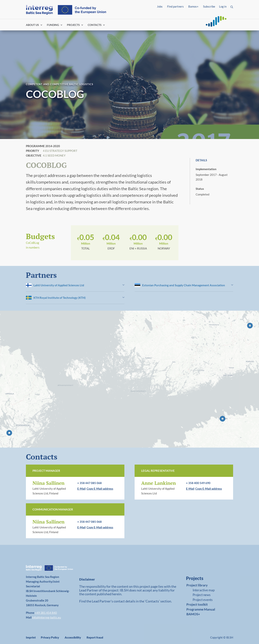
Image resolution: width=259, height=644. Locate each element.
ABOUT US (32, 25)
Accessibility (73, 637)
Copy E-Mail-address (100, 489)
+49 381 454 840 (46, 613)
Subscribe (209, 6)
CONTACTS (95, 25)
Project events (203, 600)
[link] (205, 579)
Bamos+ (193, 6)
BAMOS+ (193, 614)
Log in (223, 6)
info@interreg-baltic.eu (47, 617)
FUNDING (53, 25)
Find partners (175, 6)
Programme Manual (201, 609)
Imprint (31, 637)
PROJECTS (73, 25)
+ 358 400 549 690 (198, 483)
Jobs (160, 6)
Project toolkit (197, 604)
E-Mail (81, 489)
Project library (197, 585)
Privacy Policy (50, 637)
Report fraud (95, 637)
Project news (202, 595)
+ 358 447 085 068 (90, 483)
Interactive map (204, 590)
